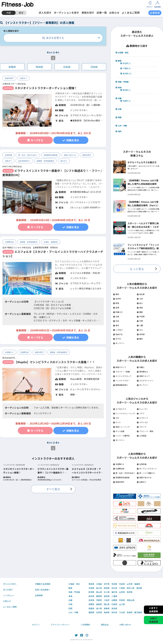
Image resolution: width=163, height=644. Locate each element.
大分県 (122, 612)
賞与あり (64, 161)
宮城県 (114, 584)
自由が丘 (118, 334)
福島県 (137, 584)
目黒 (116, 308)
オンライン (119, 343)
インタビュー (9, 595)
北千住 (117, 339)
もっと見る (137, 269)
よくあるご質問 (131, 13)
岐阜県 (91, 596)
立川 (140, 330)
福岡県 (91, 612)
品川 (140, 303)
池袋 (116, 316)
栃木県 (99, 588)
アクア (141, 413)
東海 (119, 87)
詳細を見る (71, 140)
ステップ (142, 427)
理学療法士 (142, 372)
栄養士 (141, 367)
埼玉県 (114, 588)
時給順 (39, 67)
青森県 (91, 584)
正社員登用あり (24, 161)
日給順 (67, 67)
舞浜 (140, 339)
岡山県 (107, 604)
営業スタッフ (143, 376)
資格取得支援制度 (51, 155)
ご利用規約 (85, 625)
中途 (9, 13)
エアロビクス (120, 409)
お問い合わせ (125, 625)
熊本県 (114, 612)
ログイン (36, 625)
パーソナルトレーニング (124, 413)
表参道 (141, 334)
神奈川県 (131, 588)
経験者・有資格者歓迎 (45, 161)
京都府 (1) (125, 101)
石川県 (107, 592)
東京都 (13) (126, 74)
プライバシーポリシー (60, 625)
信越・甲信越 (122, 82)
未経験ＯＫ (9, 352)
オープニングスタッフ (147, 469)
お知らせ (114, 13)
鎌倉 (140, 312)
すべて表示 (53, 489)
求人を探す (45, 13)
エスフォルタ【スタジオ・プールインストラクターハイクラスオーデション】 (87, 471)
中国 (119, 109)
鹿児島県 (138, 612)
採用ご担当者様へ (43, 590)
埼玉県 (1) (125, 63)
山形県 (130, 584)
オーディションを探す (66, 13)
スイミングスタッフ (122, 376)
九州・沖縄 (121, 126)
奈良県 (122, 600)
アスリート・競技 (145, 431)
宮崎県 (130, 612)
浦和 (140, 308)
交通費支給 (9, 242)
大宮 (140, 299)
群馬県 (107, 588)
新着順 (12, 67)
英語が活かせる (70, 155)
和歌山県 (131, 600)
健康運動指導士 (120, 385)
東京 (116, 325)
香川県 (99, 608)
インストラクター (121, 380)
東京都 (139, 588)
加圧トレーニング (121, 427)
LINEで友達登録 (153, 620)
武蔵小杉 (118, 312)
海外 (119, 131)
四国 (119, 117)
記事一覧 (102, 13)
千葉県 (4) (125, 68)
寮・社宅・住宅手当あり (28, 155)
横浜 (116, 294)
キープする (35, 140)
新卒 (21, 13)
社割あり (23, 78)
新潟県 (91, 592)
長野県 (130, 592)
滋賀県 (91, 600)
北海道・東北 (122, 53)
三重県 (114, 596)
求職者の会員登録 (43, 584)
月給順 (94, 67)
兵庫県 (114, 600)
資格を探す (88, 13)
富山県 (99, 592)
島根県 (99, 604)
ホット (117, 422)
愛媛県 (107, 608)
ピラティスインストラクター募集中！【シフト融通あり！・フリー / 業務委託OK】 (53, 471)
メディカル (142, 422)
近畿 (119, 98)
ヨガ (116, 418)
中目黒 (141, 316)
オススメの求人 (10, 584)
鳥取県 (91, 604)
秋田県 (122, 584)
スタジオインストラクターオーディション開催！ (46, 88)
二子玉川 (118, 330)
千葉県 (122, 588)
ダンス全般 (119, 431)
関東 (119, 61)
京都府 (99, 600)
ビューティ (142, 409)
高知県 (114, 608)
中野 (140, 321)
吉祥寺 (117, 299)
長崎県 (107, 612)
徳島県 (91, 608)
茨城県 (91, 588)
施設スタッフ (120, 367)
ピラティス (142, 418)
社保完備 (8, 155)
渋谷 (116, 321)
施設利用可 (9, 78)
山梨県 (122, 592)
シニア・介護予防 (121, 436)
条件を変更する (53, 38)
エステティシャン (145, 380)
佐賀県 (99, 612)
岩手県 (107, 584)
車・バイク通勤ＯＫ (146, 473)
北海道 (99, 584)
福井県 (114, 592)
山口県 (122, 604)
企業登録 (39, 595)
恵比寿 (141, 294)
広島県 (114, 604)
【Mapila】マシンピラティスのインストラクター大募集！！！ (55, 362)
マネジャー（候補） (122, 372)
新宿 (116, 303)
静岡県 (99, 596)
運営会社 (105, 625)
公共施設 (142, 436)
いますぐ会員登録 (153, 610)
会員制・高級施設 (51, 242)
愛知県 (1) (125, 90)
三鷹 (140, 325)
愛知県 (107, 596)
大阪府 (107, 600)
